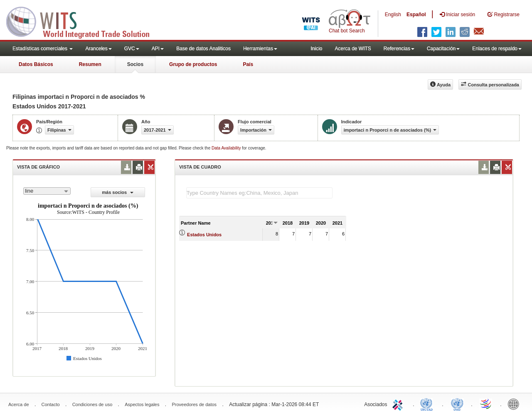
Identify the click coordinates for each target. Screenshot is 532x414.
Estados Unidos (204, 235)
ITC (399, 404)
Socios (135, 64)
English (393, 15)
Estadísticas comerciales (43, 49)
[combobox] (47, 191)
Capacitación (443, 49)
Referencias (399, 49)
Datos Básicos (36, 64)
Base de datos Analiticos (203, 49)
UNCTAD (428, 404)
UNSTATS (457, 404)
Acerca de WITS (353, 49)
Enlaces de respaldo (497, 49)
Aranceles (98, 49)
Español (416, 15)
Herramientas (260, 49)
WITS (83, 21)
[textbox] (259, 193)
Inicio (316, 49)
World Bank (515, 404)
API (158, 49)
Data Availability (227, 148)
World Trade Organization (486, 404)
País (248, 64)
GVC (132, 49)
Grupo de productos (193, 64)
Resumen (90, 64)
